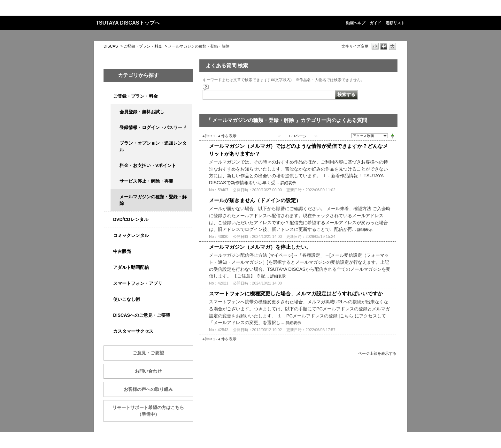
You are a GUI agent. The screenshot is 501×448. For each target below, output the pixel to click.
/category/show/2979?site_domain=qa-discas (109, 96)
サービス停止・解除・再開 (146, 181)
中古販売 (122, 251)
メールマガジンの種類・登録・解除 (153, 200)
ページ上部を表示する (377, 353)
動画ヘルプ (356, 23)
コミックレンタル (131, 235)
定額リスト (395, 23)
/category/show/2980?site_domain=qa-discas (109, 220)
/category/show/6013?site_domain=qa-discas (109, 251)
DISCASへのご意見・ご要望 (142, 315)
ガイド (375, 23)
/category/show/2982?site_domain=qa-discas (109, 283)
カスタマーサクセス (133, 331)
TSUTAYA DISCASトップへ (128, 23)
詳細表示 (288, 183)
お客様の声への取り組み (148, 389)
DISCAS (111, 46)
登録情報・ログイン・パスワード (153, 127)
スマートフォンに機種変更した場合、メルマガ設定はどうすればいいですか (296, 294)
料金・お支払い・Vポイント (148, 165)
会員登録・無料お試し (142, 112)
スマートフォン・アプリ (138, 283)
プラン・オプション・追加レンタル (153, 146)
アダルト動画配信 (131, 267)
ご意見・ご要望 (148, 353)
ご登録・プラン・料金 (143, 46)
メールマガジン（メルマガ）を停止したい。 (260, 247)
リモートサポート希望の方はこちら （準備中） (153, 411)
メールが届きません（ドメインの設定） (255, 200)
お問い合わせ (148, 371)
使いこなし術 (127, 299)
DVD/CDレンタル (131, 219)
